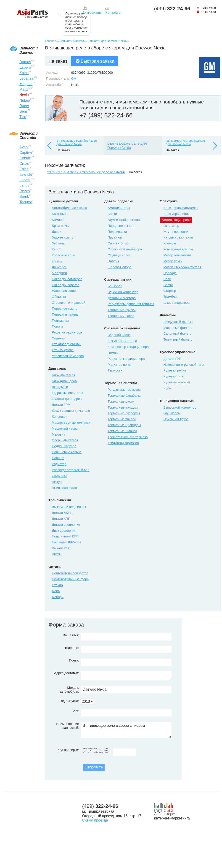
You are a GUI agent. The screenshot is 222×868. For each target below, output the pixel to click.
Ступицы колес (119, 255)
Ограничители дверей (69, 303)
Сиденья (58, 338)
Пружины (115, 237)
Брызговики (61, 226)
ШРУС (57, 554)
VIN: (76, 711)
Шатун (57, 482)
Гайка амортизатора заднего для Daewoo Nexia (185, 142)
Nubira (25, 100)
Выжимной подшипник (69, 507)
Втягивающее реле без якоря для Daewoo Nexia (77, 142)
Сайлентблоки (119, 243)
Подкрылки (60, 320)
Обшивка (59, 297)
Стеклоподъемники (67, 344)
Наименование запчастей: (68, 726)
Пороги (57, 326)
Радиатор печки (120, 365)
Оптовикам (92, 12)
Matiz (24, 89)
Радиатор (59, 464)
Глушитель (172, 413)
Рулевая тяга (173, 376)
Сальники (59, 476)
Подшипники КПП (65, 536)
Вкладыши (60, 387)
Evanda (26, 175)
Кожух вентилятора (122, 341)
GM (74, 79)
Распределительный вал (71, 470)
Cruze (24, 164)
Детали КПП (61, 519)
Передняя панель (65, 315)
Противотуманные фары (71, 579)
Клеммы (170, 243)
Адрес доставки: (67, 673)
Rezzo (25, 191)
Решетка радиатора (67, 332)
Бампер (58, 220)
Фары (56, 591)
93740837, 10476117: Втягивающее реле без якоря (86, 172)
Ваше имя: (71, 635)
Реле (167, 279)
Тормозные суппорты (124, 413)
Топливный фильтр (178, 339)
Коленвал (59, 417)
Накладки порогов (66, 285)
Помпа (113, 353)
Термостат (116, 370)
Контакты (113, 12)
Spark (24, 197)
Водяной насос (119, 335)
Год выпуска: (69, 701)
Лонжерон (59, 267)
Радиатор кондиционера (126, 359)
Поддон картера (64, 446)
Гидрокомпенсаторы (67, 393)
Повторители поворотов (70, 573)
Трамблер (171, 297)
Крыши (57, 261)
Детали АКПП (62, 513)
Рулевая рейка (175, 370)
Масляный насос (65, 429)
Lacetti (25, 180)
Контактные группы (178, 249)
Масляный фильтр (177, 328)
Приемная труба (176, 419)
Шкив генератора (176, 303)
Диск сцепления (64, 531)
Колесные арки (63, 255)
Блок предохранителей (181, 208)
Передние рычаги (121, 226)
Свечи (168, 285)
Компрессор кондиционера (128, 347)
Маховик (58, 434)
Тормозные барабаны (124, 396)
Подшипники (117, 232)
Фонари (58, 597)
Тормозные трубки (122, 419)
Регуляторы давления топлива (131, 304)
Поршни (58, 458)
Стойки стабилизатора (125, 249)
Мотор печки (173, 261)
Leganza (26, 78)
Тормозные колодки (123, 407)
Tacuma (26, 202)
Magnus (26, 84)
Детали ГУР (172, 359)
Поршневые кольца (67, 452)
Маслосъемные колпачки (71, 423)
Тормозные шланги (122, 431)
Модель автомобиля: (69, 690)
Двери (57, 232)
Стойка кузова (63, 350)
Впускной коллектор (123, 292)
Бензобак (115, 286)
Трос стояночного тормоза (128, 437)
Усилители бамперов (68, 356)
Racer (24, 106)
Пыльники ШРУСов (67, 542)
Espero (25, 67)
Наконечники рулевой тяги (183, 365)
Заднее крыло (63, 237)
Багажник (59, 214)
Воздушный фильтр (178, 322)
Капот (56, 249)
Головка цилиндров (67, 399)
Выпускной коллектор (180, 407)
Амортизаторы (119, 208)
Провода (170, 273)
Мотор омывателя (177, 255)
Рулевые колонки (177, 382)
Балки (112, 214)
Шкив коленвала (64, 488)
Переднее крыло (65, 309)
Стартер (170, 291)
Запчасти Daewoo (72, 41)
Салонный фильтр (177, 334)
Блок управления (176, 214)
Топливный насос (121, 316)
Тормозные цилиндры (124, 425)
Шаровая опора (119, 267)
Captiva (26, 153)
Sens (24, 111)
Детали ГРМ (61, 405)
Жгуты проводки (176, 232)
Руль (167, 388)
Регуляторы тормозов (124, 390)
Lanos (24, 186)
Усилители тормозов (123, 443)
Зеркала (58, 243)
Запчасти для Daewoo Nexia (107, 41)
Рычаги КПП (61, 548)
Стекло (57, 585)
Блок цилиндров (64, 381)
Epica (24, 169)
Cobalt (25, 158)
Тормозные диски (121, 401)
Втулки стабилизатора (125, 220)
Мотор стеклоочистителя (182, 267)
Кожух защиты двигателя (71, 411)
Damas (25, 62)
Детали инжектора (122, 298)
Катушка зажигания (178, 237)
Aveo (24, 147)
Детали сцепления (66, 525)
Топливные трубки (122, 310)
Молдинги (59, 273)
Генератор (171, 226)
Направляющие (64, 291)
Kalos (24, 73)
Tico (23, 117)
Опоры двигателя (65, 440)
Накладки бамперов (67, 279)
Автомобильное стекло (69, 208)
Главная (51, 41)
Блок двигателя (64, 375)
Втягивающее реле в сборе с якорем (126, 730)
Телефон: (72, 648)
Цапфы (113, 261)
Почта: (74, 660)
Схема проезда (95, 820)
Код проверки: (68, 750)
